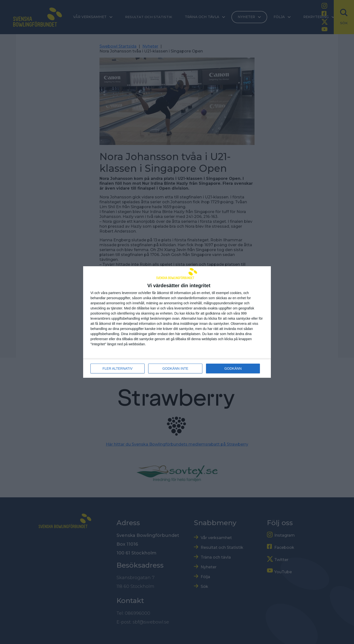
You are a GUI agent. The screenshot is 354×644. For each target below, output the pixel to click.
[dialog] (177, 322)
